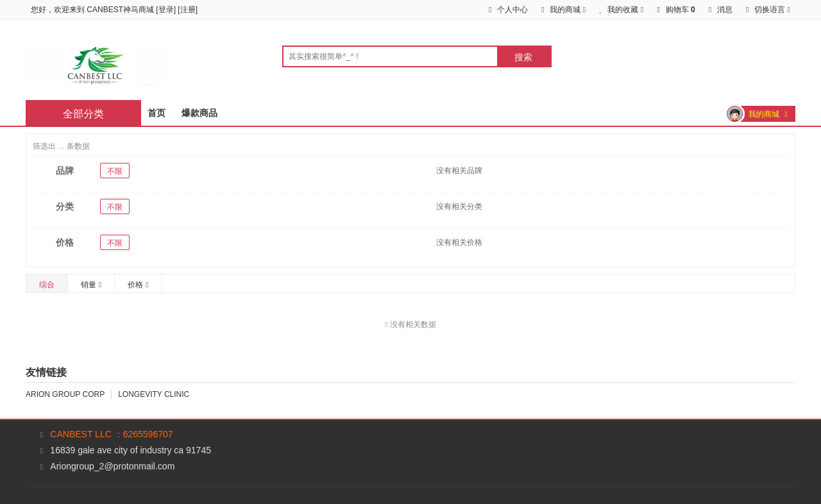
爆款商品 (199, 113)
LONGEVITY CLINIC (154, 394)
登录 (166, 10)
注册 (188, 10)
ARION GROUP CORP (65, 394)
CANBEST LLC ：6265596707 (111, 434)
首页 (157, 113)
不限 (115, 171)
